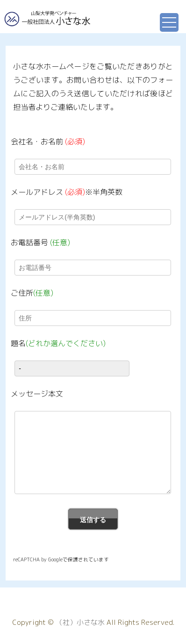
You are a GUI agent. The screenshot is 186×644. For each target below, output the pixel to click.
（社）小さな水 (80, 623)
